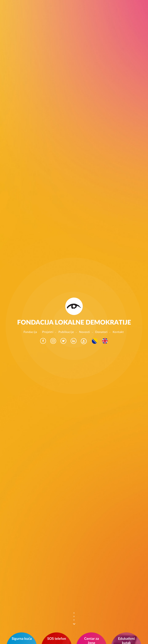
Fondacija (30, 332)
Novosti (85, 332)
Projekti (48, 332)
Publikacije (66, 332)
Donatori (101, 332)
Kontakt (118, 332)
